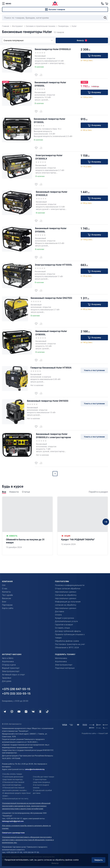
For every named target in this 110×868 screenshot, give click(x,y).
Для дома (7, 681)
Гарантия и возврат (64, 624)
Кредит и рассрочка (64, 618)
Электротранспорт (11, 671)
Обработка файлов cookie (67, 641)
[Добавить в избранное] (37, 75)
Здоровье (7, 678)
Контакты (6, 592)
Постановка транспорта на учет (70, 644)
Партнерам (7, 605)
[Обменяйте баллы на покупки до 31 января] (27, 536)
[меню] (7, 4)
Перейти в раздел (98, 502)
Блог (4, 602)
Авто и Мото (8, 658)
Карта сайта (8, 608)
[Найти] (105, 18)
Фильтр (82, 40)
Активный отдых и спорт (13, 674)
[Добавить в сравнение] (42, 75)
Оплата (58, 615)
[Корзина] (107, 4)
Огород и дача (9, 665)
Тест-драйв (7, 595)
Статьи (26, 502)
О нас (5, 588)
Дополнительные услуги (66, 621)
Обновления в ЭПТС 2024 (67, 647)
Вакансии (6, 598)
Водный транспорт (11, 668)
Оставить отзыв (62, 628)
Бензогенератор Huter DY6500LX (53, 49)
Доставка (60, 611)
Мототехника (61, 658)
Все (4, 502)
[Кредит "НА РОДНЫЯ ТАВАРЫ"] (83, 536)
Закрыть (98, 860)
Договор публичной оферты (68, 631)
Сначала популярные (28, 40)
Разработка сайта (89, 733)
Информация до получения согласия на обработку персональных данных (68, 605)
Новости (14, 502)
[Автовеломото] (55, 4)
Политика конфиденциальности (70, 585)
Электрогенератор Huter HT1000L (53, 265)
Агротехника (8, 661)
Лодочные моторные (65, 668)
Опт (4, 585)
